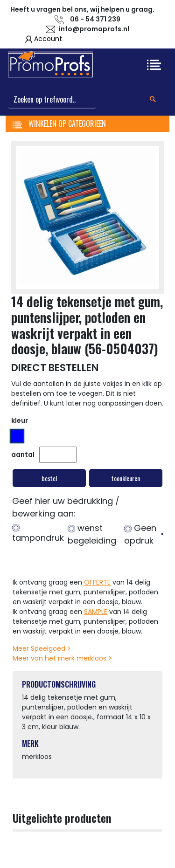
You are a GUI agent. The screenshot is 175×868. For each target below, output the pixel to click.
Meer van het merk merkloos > (62, 658)
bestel (49, 478)
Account (48, 39)
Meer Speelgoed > (42, 648)
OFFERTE (97, 582)
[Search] (52, 100)
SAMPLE (96, 612)
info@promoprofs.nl (94, 29)
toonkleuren (126, 478)
